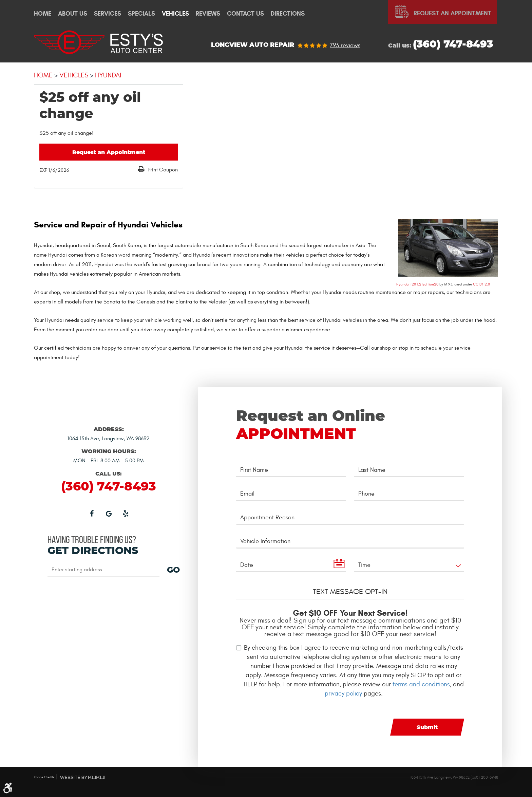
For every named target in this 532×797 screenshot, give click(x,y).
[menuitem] (43, 14)
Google (109, 513)
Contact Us (245, 14)
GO (173, 570)
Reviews (208, 14)
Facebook (92, 513)
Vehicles (175, 14)
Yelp (126, 513)
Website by (83, 777)
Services (108, 14)
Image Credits (44, 777)
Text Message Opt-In (350, 592)
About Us (73, 14)
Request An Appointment (452, 13)
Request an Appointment (109, 152)
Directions (288, 14)
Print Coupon (162, 170)
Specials (141, 14)
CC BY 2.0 (481, 284)
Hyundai (108, 75)
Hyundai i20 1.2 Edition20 (417, 284)
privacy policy (343, 693)
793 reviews (345, 45)
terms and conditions (421, 684)
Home (43, 14)
